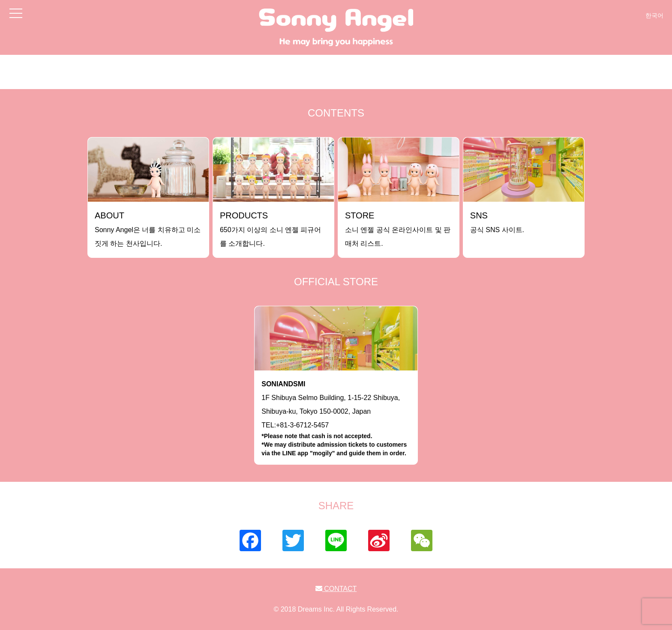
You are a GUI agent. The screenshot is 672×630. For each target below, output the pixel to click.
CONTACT (336, 589)
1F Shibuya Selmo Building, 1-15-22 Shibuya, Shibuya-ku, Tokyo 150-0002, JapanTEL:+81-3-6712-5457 (336, 419)
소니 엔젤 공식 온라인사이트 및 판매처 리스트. (398, 229)
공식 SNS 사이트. (497, 222)
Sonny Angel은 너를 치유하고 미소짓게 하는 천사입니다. (148, 229)
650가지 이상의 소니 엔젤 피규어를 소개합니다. (270, 229)
